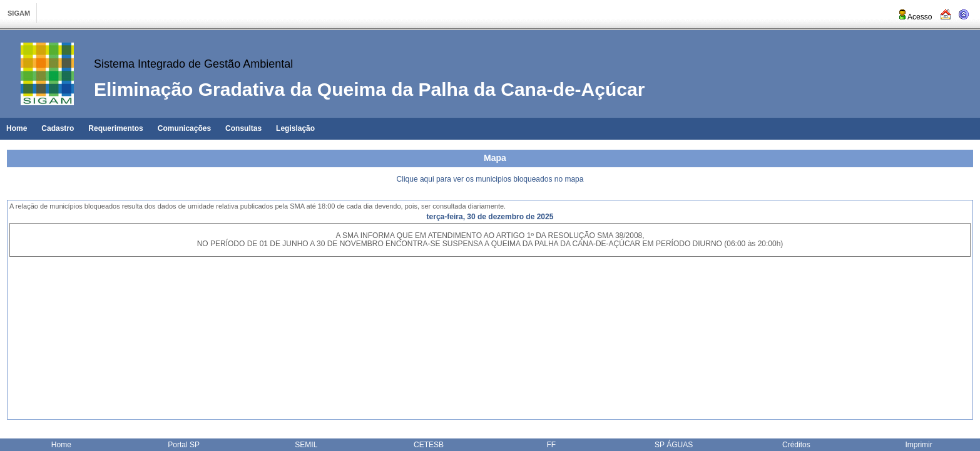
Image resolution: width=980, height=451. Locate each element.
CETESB (429, 445)
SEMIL (306, 445)
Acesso (915, 17)
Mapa (495, 158)
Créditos (796, 445)
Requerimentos (115, 128)
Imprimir (918, 445)
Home (17, 128)
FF (552, 445)
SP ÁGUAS (674, 445)
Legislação (295, 128)
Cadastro (58, 128)
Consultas (243, 128)
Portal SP (184, 445)
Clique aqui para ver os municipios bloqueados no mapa (490, 179)
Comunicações (184, 128)
